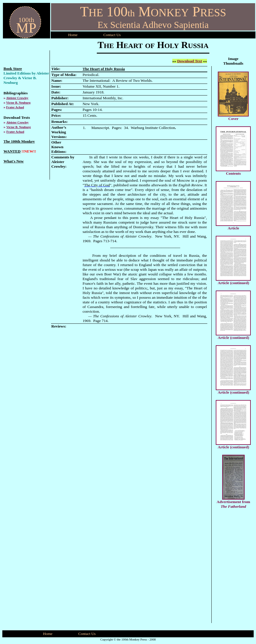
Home (73, 35)
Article (233, 228)
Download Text (190, 61)
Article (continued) (234, 283)
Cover (233, 119)
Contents (233, 173)
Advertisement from (233, 502)
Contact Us (87, 634)
